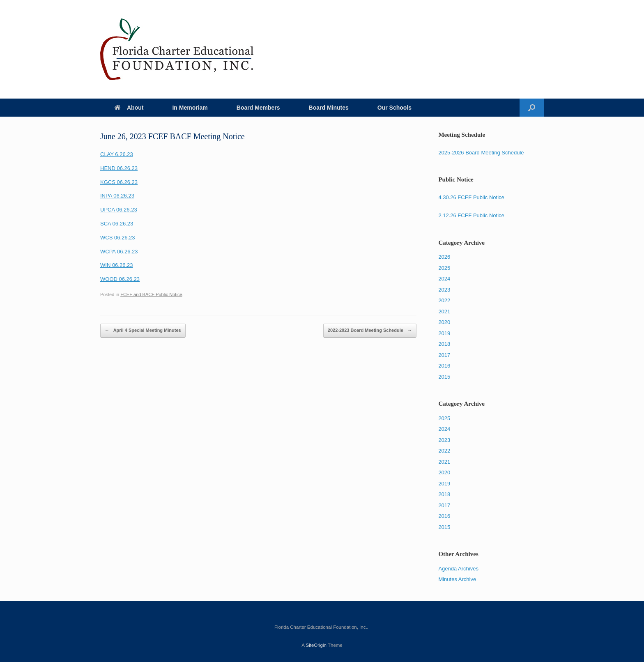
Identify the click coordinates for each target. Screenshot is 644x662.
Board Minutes (329, 108)
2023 (444, 290)
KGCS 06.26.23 (119, 182)
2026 (444, 257)
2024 (444, 279)
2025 (444, 268)
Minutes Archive (457, 579)
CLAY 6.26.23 (117, 154)
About (129, 108)
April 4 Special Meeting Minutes (143, 331)
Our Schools (394, 108)
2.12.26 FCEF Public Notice (471, 215)
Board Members (258, 108)
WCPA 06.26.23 (119, 252)
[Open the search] (532, 108)
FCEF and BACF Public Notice (151, 294)
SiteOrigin (316, 645)
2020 (444, 322)
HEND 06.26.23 (119, 168)
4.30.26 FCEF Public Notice (471, 197)
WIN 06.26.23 (117, 265)
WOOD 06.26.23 (120, 279)
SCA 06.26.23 (117, 224)
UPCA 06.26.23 (119, 210)
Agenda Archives (458, 569)
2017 (444, 355)
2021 (444, 311)
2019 (444, 333)
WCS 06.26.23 (118, 238)
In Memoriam (190, 108)
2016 (444, 366)
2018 (444, 344)
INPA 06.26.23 (117, 196)
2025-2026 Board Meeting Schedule (481, 153)
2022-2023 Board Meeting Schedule (370, 331)
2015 (444, 377)
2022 (444, 300)
